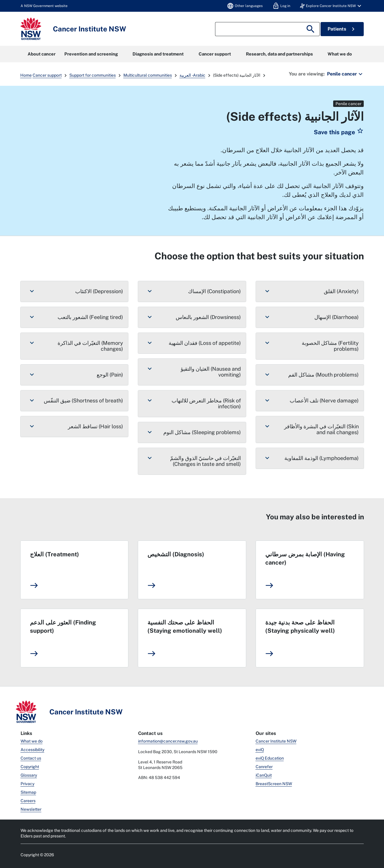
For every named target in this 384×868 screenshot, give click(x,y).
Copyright (30, 767)
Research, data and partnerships (279, 54)
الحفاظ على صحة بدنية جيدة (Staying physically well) (300, 627)
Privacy (27, 784)
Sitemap (28, 792)
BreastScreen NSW (274, 784)
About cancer (42, 54)
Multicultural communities (148, 75)
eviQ (260, 750)
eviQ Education (270, 758)
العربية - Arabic (192, 75)
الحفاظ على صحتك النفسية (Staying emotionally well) (185, 627)
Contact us (31, 758)
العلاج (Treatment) (55, 554)
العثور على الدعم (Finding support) (63, 627)
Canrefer (264, 767)
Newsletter (31, 809)
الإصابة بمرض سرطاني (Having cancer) (305, 558)
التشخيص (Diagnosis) (176, 554)
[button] (331, 6)
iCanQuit (264, 775)
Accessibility (32, 750)
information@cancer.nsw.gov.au (168, 741)
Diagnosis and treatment (158, 54)
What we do (340, 54)
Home (26, 75)
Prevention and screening (91, 54)
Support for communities (93, 75)
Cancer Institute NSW (276, 741)
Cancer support (215, 54)
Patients (342, 29)
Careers (28, 801)
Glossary (29, 775)
